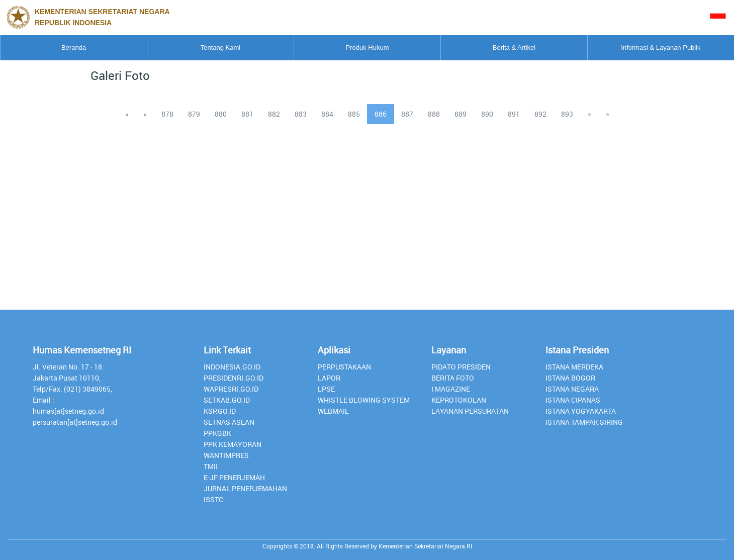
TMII (211, 466)
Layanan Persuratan (470, 411)
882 (274, 114)
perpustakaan (344, 367)
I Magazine (451, 389)
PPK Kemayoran (233, 444)
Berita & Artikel (514, 48)
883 (301, 114)
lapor (329, 378)
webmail (333, 411)
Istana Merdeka (574, 367)
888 (434, 114)
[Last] (608, 114)
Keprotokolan (459, 400)
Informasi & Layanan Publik (661, 48)
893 (567, 114)
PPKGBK (217, 433)
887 (407, 114)
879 (194, 114)
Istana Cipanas (573, 400)
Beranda (74, 48)
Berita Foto (453, 378)
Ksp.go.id (220, 411)
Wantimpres (226, 455)
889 (461, 114)
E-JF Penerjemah (234, 477)
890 (487, 114)
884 (327, 114)
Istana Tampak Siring (584, 422)
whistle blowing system (364, 400)
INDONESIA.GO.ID (232, 367)
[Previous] (127, 114)
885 (354, 114)
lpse (326, 389)
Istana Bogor (570, 378)
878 (167, 114)
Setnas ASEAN (229, 422)
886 (381, 114)
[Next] (589, 114)
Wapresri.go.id (231, 389)
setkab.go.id (227, 400)
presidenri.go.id (234, 378)
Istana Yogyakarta (581, 411)
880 (221, 114)
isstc (213, 499)
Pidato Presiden (461, 367)
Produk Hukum (368, 48)
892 (540, 114)
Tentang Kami (221, 48)
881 (247, 114)
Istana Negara (572, 389)
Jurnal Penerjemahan (245, 488)
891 (514, 114)
